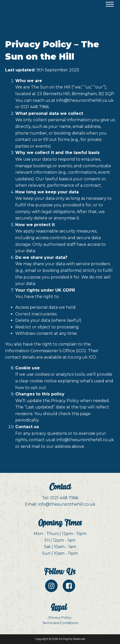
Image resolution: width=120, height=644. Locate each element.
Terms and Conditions (60, 623)
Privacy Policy (60, 617)
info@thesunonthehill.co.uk (85, 100)
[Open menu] (110, 4)
